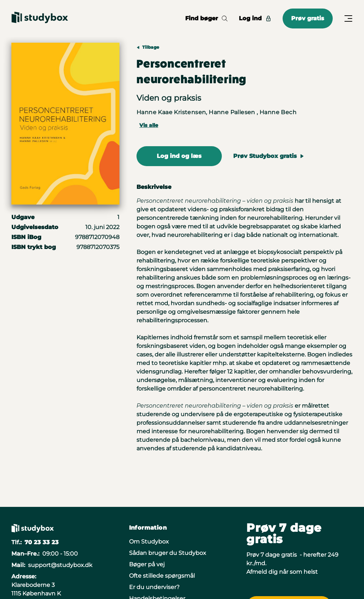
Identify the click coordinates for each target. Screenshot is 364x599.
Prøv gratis (308, 18)
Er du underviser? (154, 587)
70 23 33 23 (42, 542)
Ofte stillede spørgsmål (162, 576)
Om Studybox (149, 542)
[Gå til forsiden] (40, 18)
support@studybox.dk (60, 565)
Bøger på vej (147, 564)
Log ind (255, 18)
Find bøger (206, 18)
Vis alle (149, 125)
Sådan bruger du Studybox (168, 553)
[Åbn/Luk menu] (348, 18)
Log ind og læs (179, 156)
